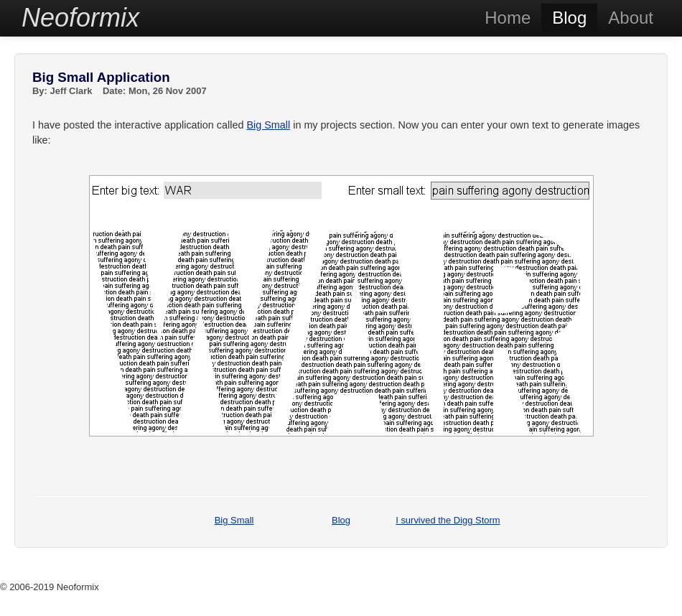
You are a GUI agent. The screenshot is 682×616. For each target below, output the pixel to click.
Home (508, 18)
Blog (569, 18)
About (631, 18)
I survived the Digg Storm (448, 520)
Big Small (268, 125)
